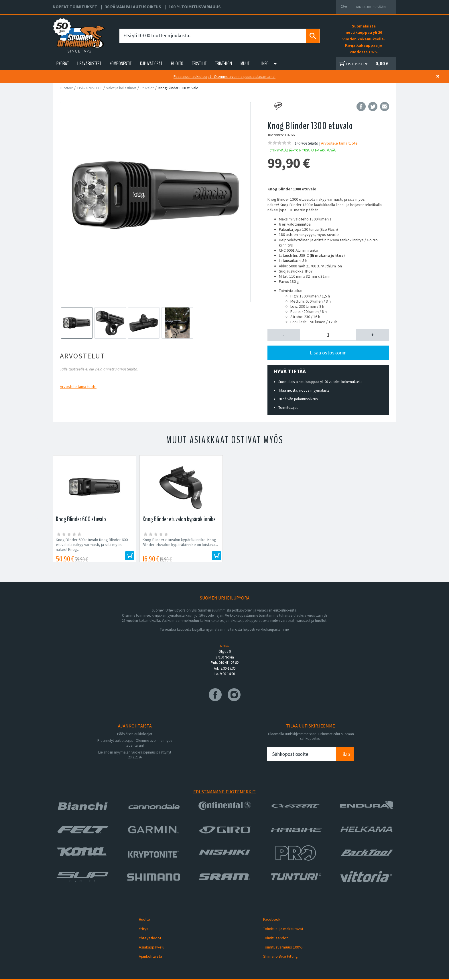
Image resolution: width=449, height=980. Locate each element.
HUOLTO (177, 64)
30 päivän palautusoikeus (298, 399)
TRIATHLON (223, 64)
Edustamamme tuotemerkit (224, 792)
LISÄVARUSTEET (89, 64)
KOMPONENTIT (121, 64)
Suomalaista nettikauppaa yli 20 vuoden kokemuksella (320, 382)
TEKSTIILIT (199, 64)
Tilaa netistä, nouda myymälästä (304, 390)
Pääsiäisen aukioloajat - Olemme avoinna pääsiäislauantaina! (224, 76)
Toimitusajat (288, 408)
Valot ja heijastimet (121, 88)
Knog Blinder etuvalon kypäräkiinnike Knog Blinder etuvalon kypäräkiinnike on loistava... (180, 542)
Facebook (268, 918)
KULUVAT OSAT (151, 64)
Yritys (140, 925)
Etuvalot (147, 88)
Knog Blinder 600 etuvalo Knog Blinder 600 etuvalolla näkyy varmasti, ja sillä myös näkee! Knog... (92, 545)
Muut (245, 64)
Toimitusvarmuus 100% (279, 938)
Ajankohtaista (146, 945)
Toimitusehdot (271, 932)
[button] (284, 335)
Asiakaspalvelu (148, 938)
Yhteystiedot (146, 932)
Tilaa (345, 754)
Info (265, 64)
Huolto (140, 918)
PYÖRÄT (63, 64)
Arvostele (78, 387)
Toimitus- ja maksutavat (279, 925)
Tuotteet (66, 88)
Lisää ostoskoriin (328, 353)
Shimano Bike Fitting (276, 945)
